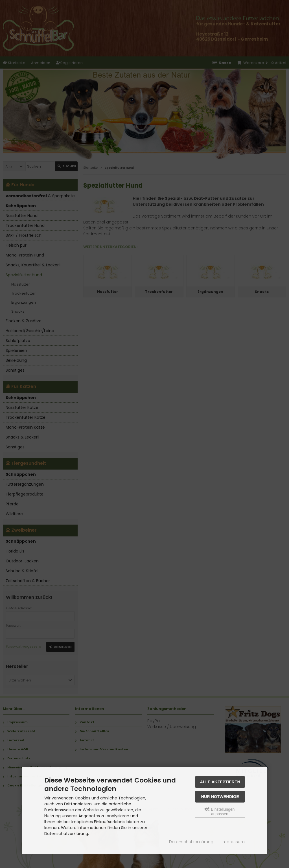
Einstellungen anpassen (220, 812)
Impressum (233, 842)
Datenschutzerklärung (191, 842)
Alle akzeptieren (220, 782)
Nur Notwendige (220, 797)
